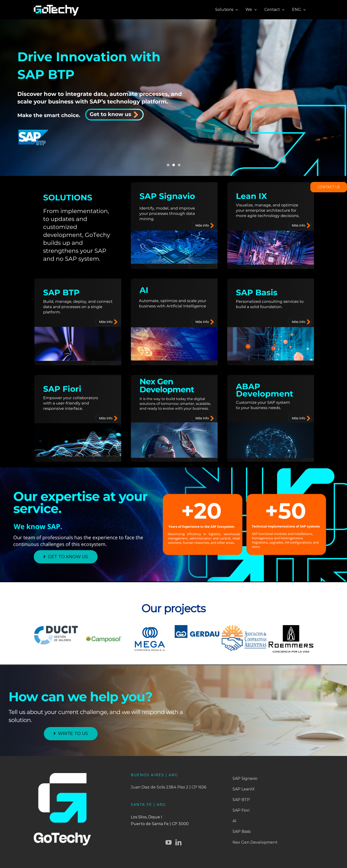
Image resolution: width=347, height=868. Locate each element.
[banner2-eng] (173, 98)
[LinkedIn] (178, 842)
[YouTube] (169, 842)
